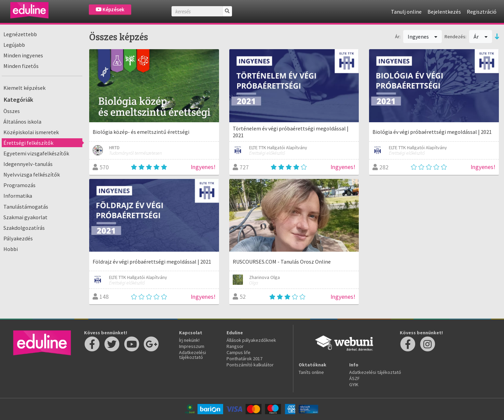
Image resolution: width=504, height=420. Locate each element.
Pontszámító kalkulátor (250, 365)
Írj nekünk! (189, 340)
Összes (12, 111)
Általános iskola (22, 122)
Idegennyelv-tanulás (28, 164)
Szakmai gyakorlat (25, 217)
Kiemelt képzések (24, 88)
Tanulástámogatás (26, 207)
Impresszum (192, 346)
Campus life (239, 352)
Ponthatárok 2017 (244, 359)
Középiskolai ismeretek (31, 132)
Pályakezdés (18, 238)
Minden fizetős (21, 66)
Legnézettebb (20, 34)
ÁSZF (355, 378)
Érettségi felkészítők (28, 143)
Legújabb (14, 45)
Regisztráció (482, 12)
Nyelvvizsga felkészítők (32, 174)
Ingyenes (423, 37)
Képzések (110, 9)
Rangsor (235, 346)
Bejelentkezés (444, 12)
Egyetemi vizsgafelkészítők (36, 153)
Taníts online (311, 372)
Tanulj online (406, 12)
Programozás (19, 185)
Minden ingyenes (23, 55)
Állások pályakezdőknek (251, 340)
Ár (481, 37)
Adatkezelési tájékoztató (193, 355)
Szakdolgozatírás (24, 228)
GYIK (354, 384)
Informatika (18, 196)
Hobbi (11, 249)
